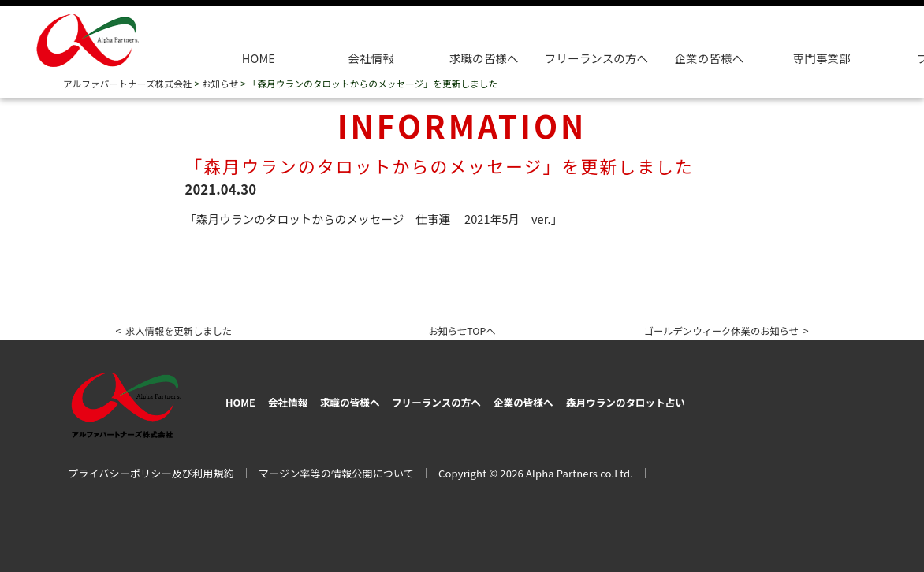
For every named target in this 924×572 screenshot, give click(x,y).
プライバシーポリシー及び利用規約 (151, 468)
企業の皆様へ (709, 58)
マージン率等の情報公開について (336, 468)
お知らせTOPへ (462, 330)
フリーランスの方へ (493, 399)
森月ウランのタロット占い (735, 399)
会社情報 (371, 58)
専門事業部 (822, 58)
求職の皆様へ (484, 58)
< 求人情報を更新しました (184, 330)
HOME (259, 58)
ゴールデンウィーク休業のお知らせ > (711, 330)
